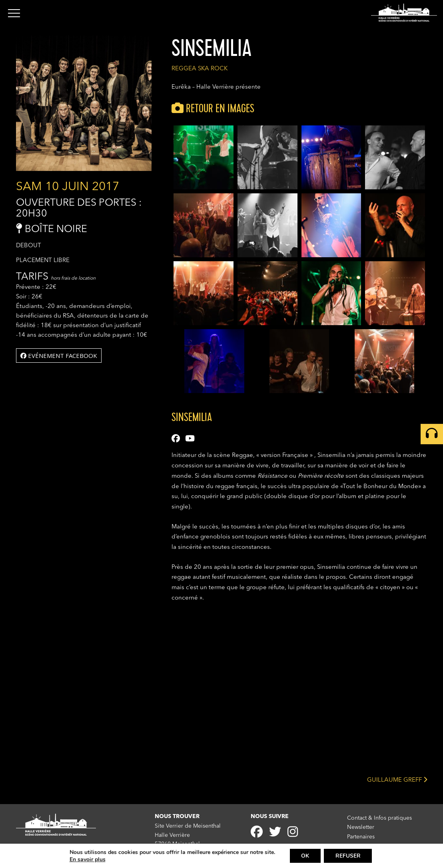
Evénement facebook (59, 356)
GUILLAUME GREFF (397, 780)
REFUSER (348, 855)
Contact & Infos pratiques (379, 818)
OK (305, 855)
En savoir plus (86, 859)
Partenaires (361, 836)
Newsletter (361, 827)
